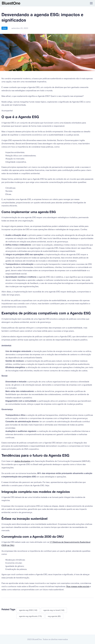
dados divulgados (22, 461)
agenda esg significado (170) (30, 616)
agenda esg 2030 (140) (28, 610)
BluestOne (11, 3)
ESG (5, 28)
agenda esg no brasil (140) (54, 610)
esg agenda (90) (54, 616)
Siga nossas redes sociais (78, 586)
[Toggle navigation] (91, 3)
